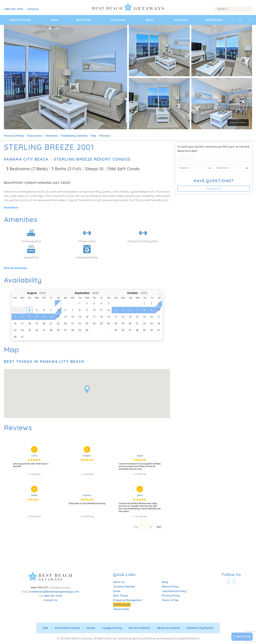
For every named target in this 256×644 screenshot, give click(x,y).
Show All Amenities (16, 268)
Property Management (128, 600)
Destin (91, 628)
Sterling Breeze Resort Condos (92, 159)
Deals (55, 20)
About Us (119, 582)
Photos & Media (14, 136)
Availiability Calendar (74, 136)
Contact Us (180, 20)
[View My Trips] (250, 19)
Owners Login (122, 604)
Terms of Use (170, 600)
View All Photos (238, 122)
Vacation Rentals (20, 20)
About (150, 20)
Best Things (84, 20)
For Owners (119, 20)
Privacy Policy (171, 596)
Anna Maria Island (67, 628)
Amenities (52, 136)
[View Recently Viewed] (240, 20)
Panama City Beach (26, 159)
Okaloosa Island (168, 628)
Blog (165, 582)
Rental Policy (214, 20)
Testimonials (121, 609)
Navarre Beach (139, 628)
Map (94, 136)
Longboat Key (112, 628)
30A (45, 628)
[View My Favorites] (232, 20)
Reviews (105, 136)
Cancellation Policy (174, 591)
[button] (87, 390)
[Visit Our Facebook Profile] (229, 581)
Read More (11, 207)
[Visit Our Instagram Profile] (234, 581)
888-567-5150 (53, 596)
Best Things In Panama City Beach (44, 362)
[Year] (42, 293)
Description (35, 136)
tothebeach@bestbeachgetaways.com (54, 592)
